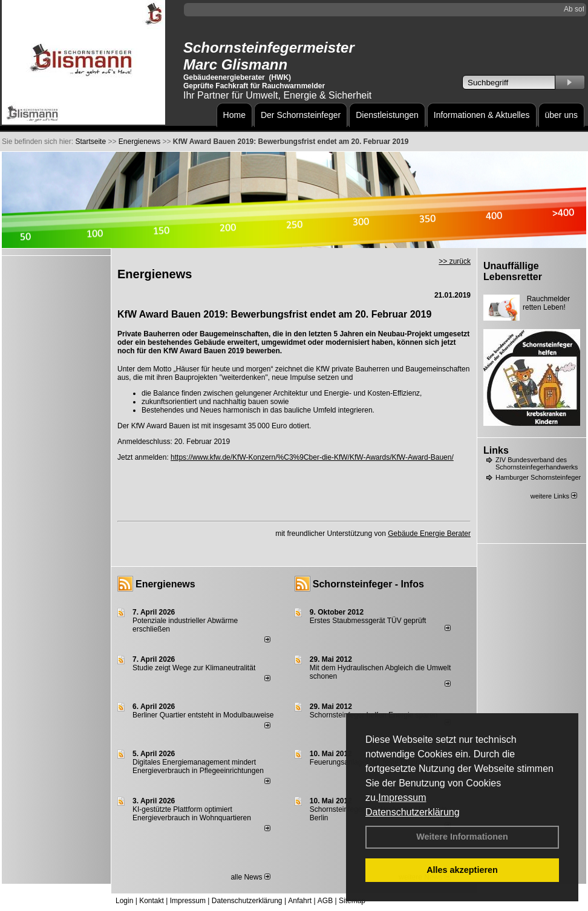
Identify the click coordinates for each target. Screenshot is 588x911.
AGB (325, 901)
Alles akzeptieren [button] (462, 870)
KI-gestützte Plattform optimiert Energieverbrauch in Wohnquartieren (192, 814)
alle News (250, 877)
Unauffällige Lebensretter (513, 271)
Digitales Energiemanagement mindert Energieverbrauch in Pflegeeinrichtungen (198, 766)
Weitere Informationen (462, 837)
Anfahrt (300, 901)
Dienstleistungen (387, 115)
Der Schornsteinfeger (301, 115)
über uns (561, 115)
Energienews (165, 584)
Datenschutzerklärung (413, 812)
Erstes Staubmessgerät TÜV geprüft (368, 621)
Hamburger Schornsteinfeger (538, 477)
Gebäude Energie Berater (429, 534)
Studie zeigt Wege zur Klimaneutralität (194, 668)
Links (496, 450)
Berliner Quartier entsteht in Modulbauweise (203, 715)
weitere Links (554, 496)
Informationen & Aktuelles (482, 115)
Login (124, 901)
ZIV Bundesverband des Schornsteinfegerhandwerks (537, 463)
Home (234, 115)
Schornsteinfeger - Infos (368, 584)
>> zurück (455, 261)
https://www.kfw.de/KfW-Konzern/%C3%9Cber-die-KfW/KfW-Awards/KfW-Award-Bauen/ (312, 457)
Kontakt (152, 901)
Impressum (402, 798)
